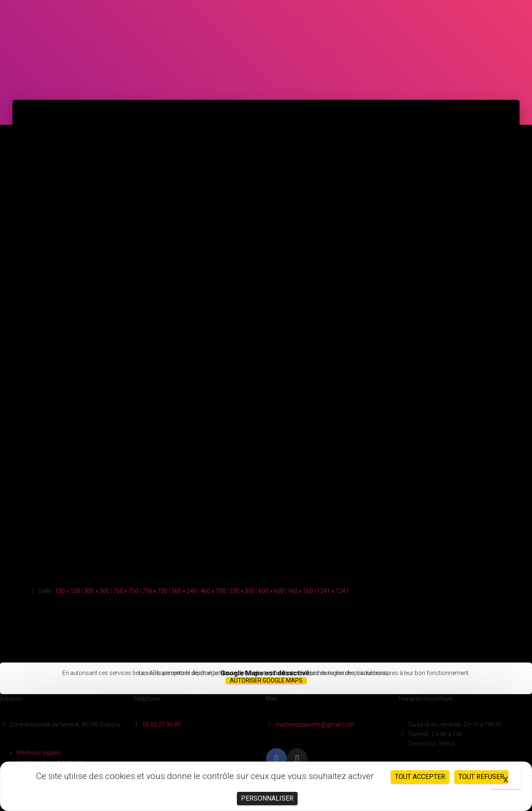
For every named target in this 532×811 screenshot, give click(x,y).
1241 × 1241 (333, 591)
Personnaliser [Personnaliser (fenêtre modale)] (267, 798)
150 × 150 (68, 591)
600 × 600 (271, 591)
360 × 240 (184, 591)
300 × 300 (97, 591)
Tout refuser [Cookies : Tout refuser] (481, 777)
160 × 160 (300, 591)
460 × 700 (213, 591)
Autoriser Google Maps (266, 680)
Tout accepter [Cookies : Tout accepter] (420, 777)
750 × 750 (126, 591)
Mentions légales (39, 753)
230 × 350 (242, 591)
